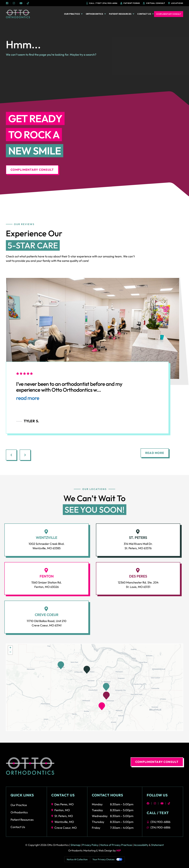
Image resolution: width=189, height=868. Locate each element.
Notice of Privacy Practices (116, 845)
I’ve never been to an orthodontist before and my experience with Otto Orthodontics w (69, 391)
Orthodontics (96, 14)
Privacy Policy (90, 845)
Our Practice (74, 14)
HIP (119, 851)
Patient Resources (122, 14)
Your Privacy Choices (103, 859)
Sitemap (75, 845)
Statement (157, 845)
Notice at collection (77, 859)
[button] (106, 696)
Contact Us (146, 14)
